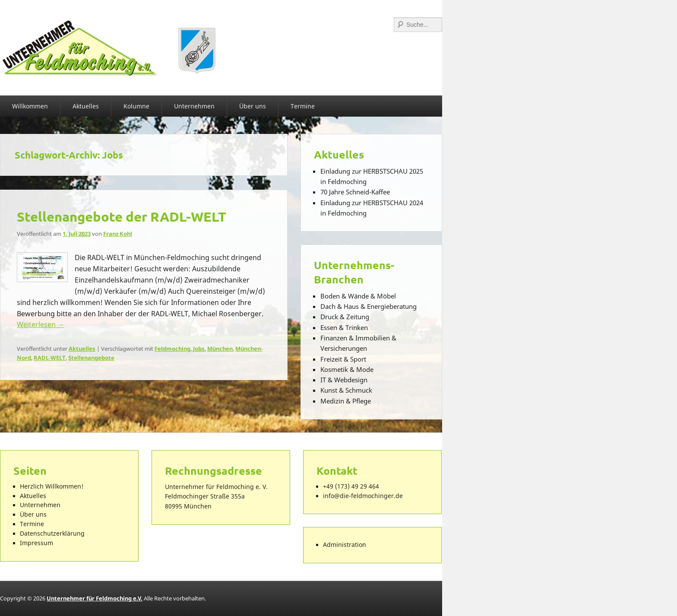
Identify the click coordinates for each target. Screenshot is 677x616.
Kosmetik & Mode (347, 369)
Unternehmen (194, 106)
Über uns (253, 106)
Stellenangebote (91, 358)
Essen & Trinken (344, 327)
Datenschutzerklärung (52, 533)
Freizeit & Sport (343, 359)
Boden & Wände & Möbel (358, 296)
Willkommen (30, 106)
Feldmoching (172, 349)
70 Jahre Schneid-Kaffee (355, 192)
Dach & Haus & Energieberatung (369, 306)
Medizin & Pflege (346, 401)
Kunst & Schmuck (346, 390)
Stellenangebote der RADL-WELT (122, 216)
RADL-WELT (50, 358)
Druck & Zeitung (345, 317)
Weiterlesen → (41, 324)
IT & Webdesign (344, 380)
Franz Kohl (118, 234)
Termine (303, 106)
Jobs (199, 349)
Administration (345, 545)
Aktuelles (86, 106)
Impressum (36, 543)
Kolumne (136, 106)
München (220, 349)
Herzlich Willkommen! (52, 486)
